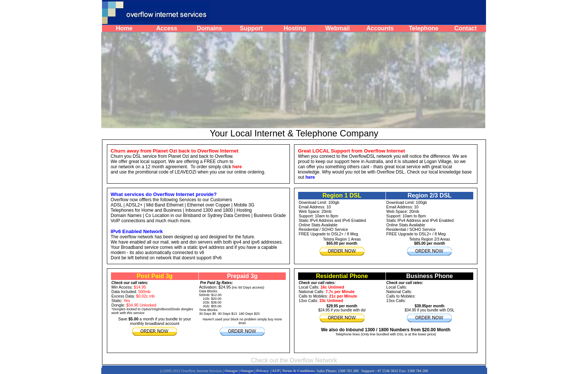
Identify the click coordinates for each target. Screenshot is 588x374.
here (310, 177)
